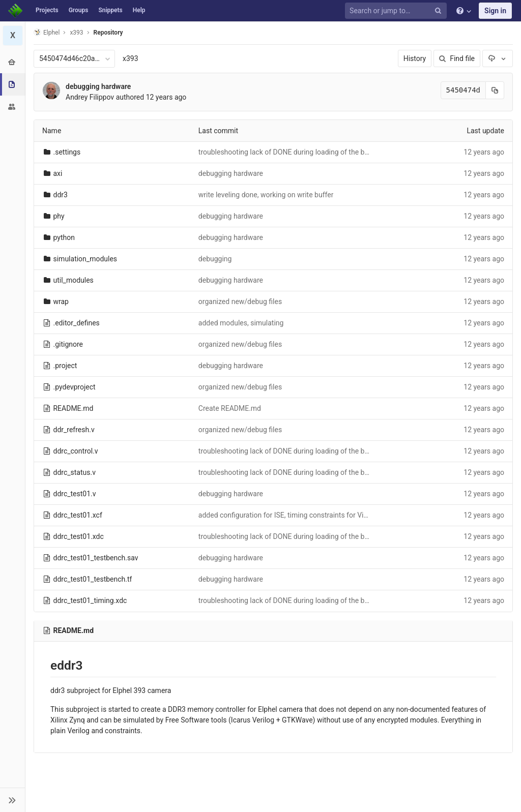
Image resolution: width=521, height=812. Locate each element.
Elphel (47, 32)
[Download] (498, 58)
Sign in (495, 11)
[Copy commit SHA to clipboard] (495, 90)
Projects (47, 10)
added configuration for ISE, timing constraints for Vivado (289, 515)
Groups (79, 10)
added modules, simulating (241, 323)
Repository (108, 33)
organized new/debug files (240, 302)
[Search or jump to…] (397, 11)
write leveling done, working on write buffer (266, 195)
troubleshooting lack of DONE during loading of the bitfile (288, 152)
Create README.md (230, 408)
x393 (131, 58)
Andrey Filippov (90, 97)
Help (139, 10)
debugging (215, 259)
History (415, 58)
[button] (12, 800)
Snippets (110, 10)
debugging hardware (98, 86)
